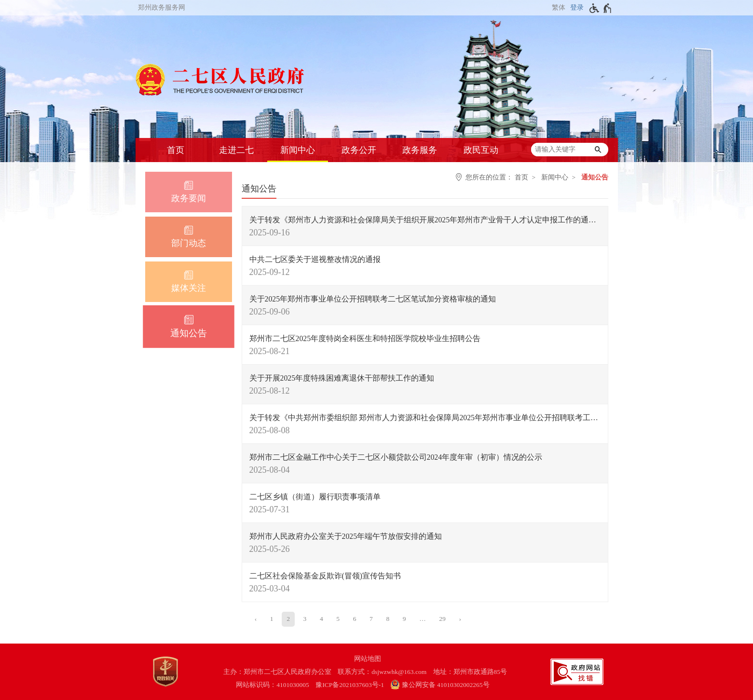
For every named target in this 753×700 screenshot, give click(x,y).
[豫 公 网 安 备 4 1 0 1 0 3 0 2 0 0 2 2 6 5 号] (445, 685)
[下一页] (460, 619)
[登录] (576, 8)
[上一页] (256, 619)
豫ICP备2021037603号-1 (350, 685)
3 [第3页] (305, 619)
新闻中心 (298, 150)
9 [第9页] (404, 619)
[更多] (423, 619)
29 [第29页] (442, 619)
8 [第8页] (388, 619)
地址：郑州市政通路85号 (470, 672)
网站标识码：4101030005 (273, 685)
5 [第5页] (338, 619)
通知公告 (595, 177)
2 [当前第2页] (288, 619)
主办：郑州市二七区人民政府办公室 (277, 672)
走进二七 (236, 150)
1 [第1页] (272, 619)
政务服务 (420, 150)
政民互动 (481, 150)
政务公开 (359, 150)
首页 (176, 150)
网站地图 (368, 659)
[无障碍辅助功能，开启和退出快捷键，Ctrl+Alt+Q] (601, 8)
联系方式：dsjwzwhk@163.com (382, 672)
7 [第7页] (371, 619)
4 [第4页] (322, 619)
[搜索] (598, 150)
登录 (577, 7)
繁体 (559, 7)
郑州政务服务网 (162, 7)
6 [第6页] (355, 619)
